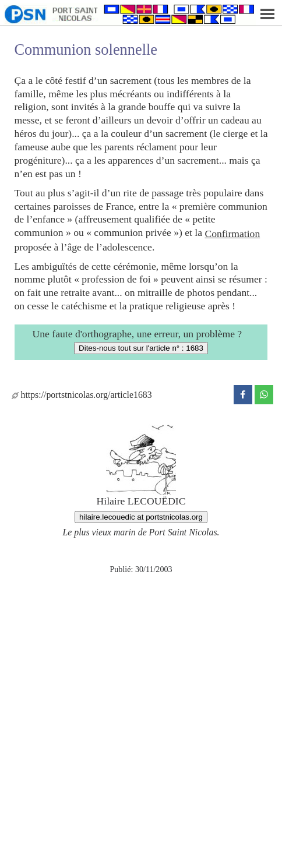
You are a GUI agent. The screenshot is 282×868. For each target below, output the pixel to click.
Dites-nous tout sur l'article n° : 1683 (141, 348)
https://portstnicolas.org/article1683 (82, 395)
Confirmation (232, 234)
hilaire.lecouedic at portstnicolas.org (141, 517)
